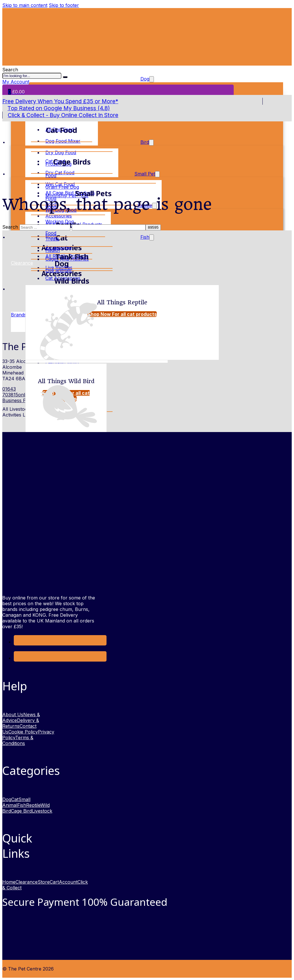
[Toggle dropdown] (151, 143)
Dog (7, 799)
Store (44, 882)
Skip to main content (25, 5)
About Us (13, 715)
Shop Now (122, 314)
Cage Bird (21, 811)
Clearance (27, 882)
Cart (54, 882)
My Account (16, 82)
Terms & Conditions (18, 740)
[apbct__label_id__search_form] (109, 227)
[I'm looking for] (65, 77)
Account (68, 882)
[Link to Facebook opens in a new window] (18, 642)
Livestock (42, 811)
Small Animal (16, 802)
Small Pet (145, 174)
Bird (145, 142)
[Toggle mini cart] (16, 92)
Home (9, 882)
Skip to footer (64, 5)
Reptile (33, 805)
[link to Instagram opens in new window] (18, 658)
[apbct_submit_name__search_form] (153, 227)
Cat (15, 799)
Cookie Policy (23, 732)
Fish (145, 237)
